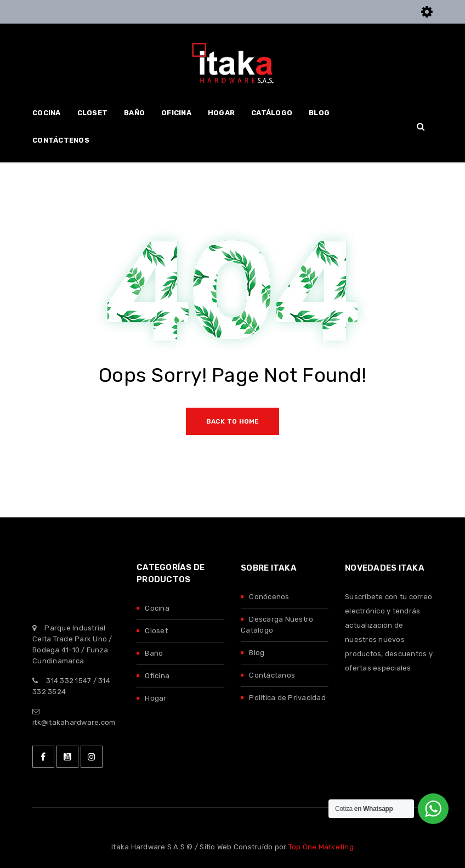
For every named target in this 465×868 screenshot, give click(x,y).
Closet (156, 631)
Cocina (157, 608)
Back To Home (233, 421)
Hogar (155, 698)
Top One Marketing (321, 847)
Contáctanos (272, 675)
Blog (257, 653)
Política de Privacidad (287, 698)
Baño (154, 653)
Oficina (157, 676)
